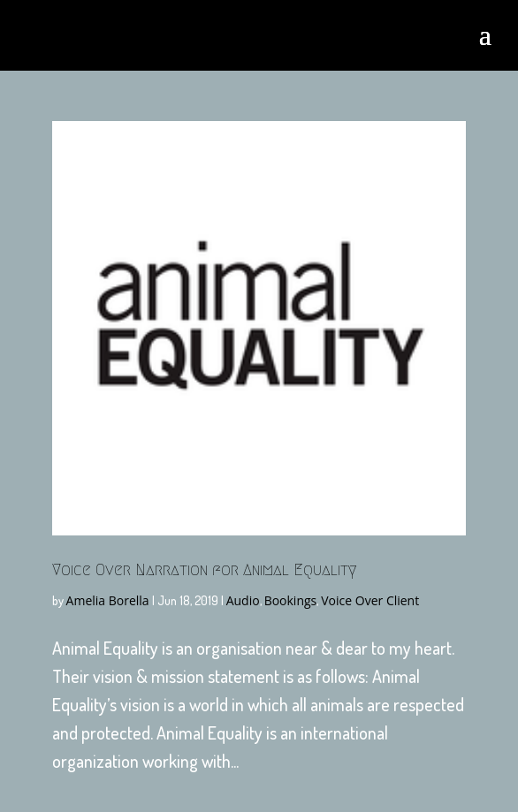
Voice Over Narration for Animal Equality (204, 570)
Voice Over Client (370, 600)
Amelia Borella (108, 600)
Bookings (291, 600)
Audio (243, 600)
